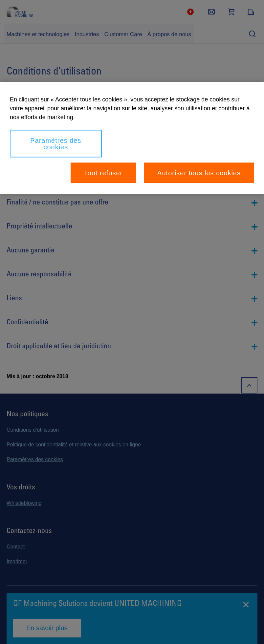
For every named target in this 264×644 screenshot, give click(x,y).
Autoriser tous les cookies (199, 173)
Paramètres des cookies (56, 144)
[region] (132, 138)
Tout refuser (103, 173)
